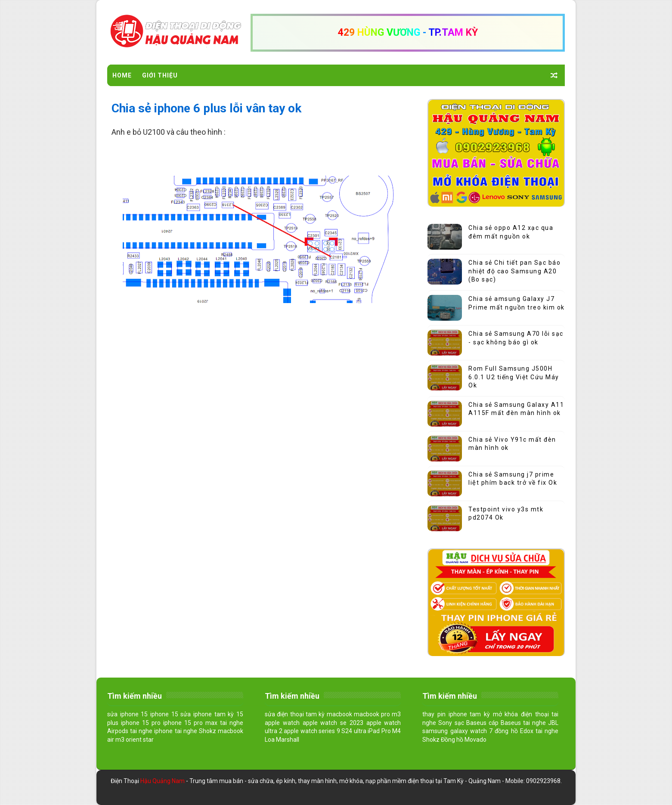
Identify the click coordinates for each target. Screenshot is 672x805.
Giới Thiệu (160, 75)
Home (122, 75)
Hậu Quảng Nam (163, 781)
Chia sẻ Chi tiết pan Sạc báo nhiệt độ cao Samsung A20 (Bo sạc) (514, 271)
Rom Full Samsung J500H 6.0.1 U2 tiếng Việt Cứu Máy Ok (514, 377)
